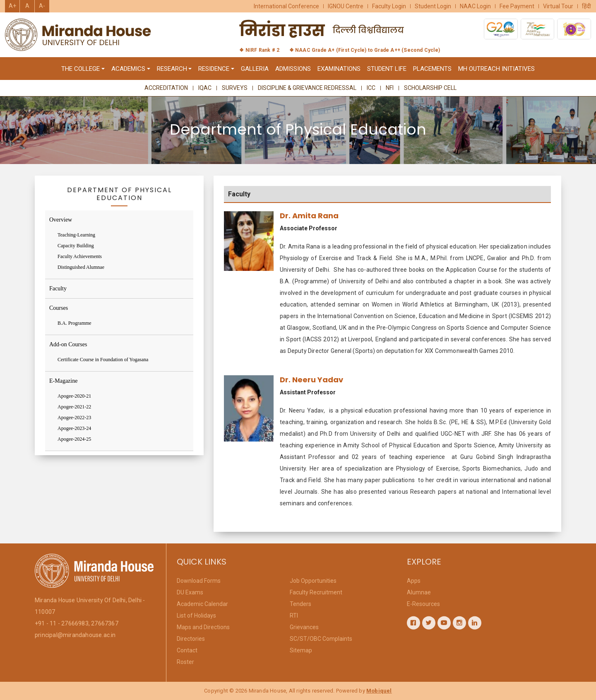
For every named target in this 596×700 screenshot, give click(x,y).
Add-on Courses (68, 344)
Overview (61, 220)
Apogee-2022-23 (74, 418)
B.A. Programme (74, 323)
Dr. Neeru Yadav (311, 382)
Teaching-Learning (76, 235)
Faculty (58, 288)
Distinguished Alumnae (81, 267)
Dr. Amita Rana (309, 218)
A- (42, 6)
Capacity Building (76, 246)
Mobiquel (379, 691)
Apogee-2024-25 (74, 439)
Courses (59, 308)
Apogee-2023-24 (74, 428)
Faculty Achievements (80, 256)
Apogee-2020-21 (74, 396)
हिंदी (586, 6)
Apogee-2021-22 (74, 407)
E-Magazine (63, 381)
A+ (12, 6)
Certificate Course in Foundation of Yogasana (103, 360)
